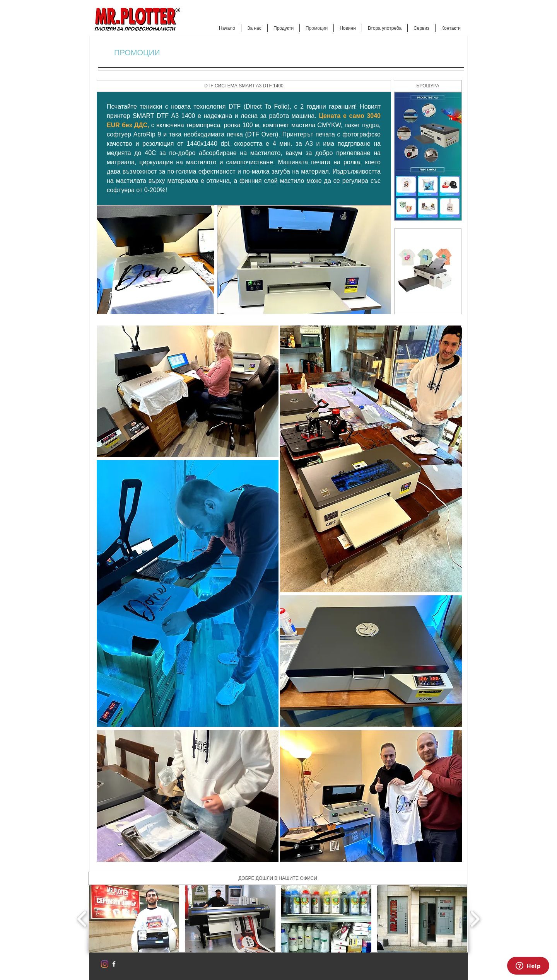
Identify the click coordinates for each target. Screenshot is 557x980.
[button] (244, 86)
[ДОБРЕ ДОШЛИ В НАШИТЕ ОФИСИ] (278, 878)
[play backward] (82, 919)
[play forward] (475, 919)
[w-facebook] (114, 964)
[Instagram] (105, 964)
